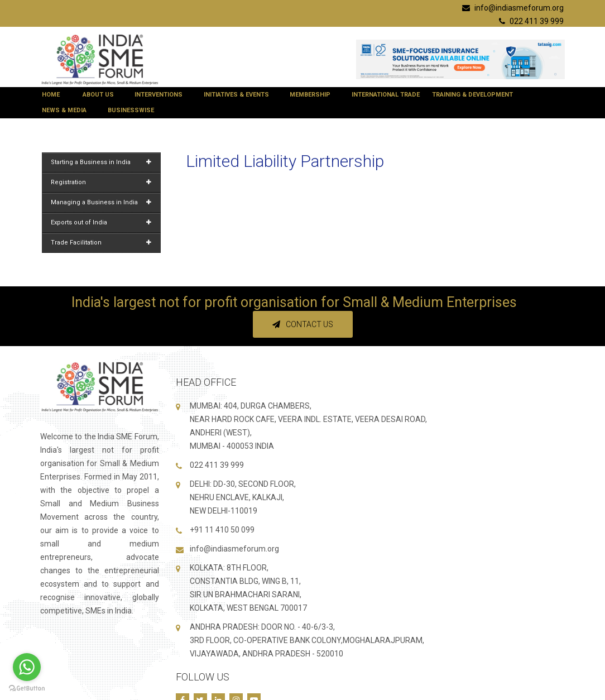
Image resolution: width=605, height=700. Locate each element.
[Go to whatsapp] (27, 667)
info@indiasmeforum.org (513, 8)
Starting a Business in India (101, 162)
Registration (101, 182)
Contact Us (303, 324)
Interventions (161, 95)
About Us (100, 95)
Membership (312, 95)
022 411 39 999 (531, 21)
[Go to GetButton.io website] (27, 689)
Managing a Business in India (101, 202)
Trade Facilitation (101, 243)
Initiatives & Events (239, 95)
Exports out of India (101, 222)
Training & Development (475, 95)
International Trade (386, 95)
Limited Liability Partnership (285, 161)
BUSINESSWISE (133, 110)
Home (53, 95)
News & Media (66, 110)
